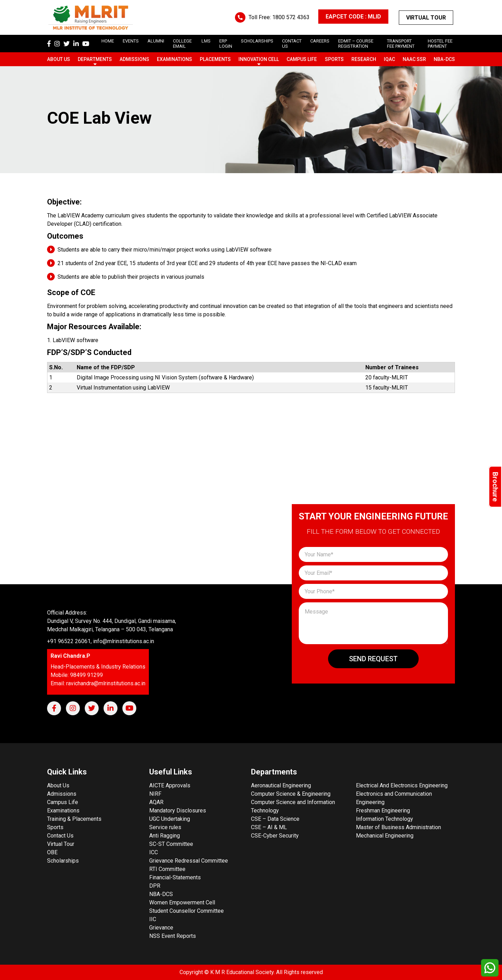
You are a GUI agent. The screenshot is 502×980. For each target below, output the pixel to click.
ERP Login (226, 44)
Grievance (161, 928)
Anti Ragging (165, 836)
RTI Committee (167, 869)
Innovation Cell (259, 59)
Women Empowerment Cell (182, 902)
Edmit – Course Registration (356, 44)
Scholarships (63, 861)
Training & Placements (74, 819)
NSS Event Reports (173, 936)
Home (108, 41)
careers (320, 41)
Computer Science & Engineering (291, 794)
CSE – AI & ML (269, 827)
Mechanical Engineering (385, 836)
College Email (182, 44)
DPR (155, 886)
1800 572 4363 (291, 17)
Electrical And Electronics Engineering (402, 785)
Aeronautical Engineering (281, 785)
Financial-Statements (175, 877)
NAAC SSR (414, 59)
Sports (334, 59)
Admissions (134, 59)
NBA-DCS (444, 59)
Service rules (165, 827)
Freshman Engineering (383, 811)
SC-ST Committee (171, 844)
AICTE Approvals (170, 785)
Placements (215, 59)
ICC (154, 852)
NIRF (155, 794)
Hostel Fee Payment (440, 44)
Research (364, 59)
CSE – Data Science (275, 819)
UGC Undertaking (170, 819)
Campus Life (302, 59)
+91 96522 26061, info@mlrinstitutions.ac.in (101, 641)
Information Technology (385, 819)
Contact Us (60, 836)
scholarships (257, 41)
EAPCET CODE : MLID (353, 17)
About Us (59, 59)
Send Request (373, 659)
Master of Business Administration (398, 827)
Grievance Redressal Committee (189, 861)
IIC (153, 919)
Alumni (156, 41)
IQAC (389, 59)
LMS (206, 41)
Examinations (174, 59)
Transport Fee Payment (401, 44)
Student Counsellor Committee (187, 911)
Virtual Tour (426, 18)
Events (131, 41)
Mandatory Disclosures (178, 811)
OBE (52, 852)
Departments (95, 59)
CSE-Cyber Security (275, 836)
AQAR (156, 802)
